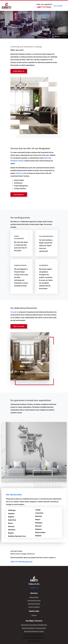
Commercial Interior (34, 601)
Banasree (11, 527)
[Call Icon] (35, 6)
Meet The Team (19, 327)
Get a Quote (58, 6)
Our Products (19, 195)
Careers (34, 615)
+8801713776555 (44, 7)
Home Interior (34, 597)
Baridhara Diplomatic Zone (17, 536)
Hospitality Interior (34, 604)
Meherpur (38, 526)
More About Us (19, 71)
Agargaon (11, 514)
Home (57, 37)
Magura (38, 520)
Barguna (11, 533)
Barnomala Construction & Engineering (34, 625)
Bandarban (12, 530)
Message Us (27, 562)
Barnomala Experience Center (34, 632)
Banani (10, 523)
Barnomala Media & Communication (34, 628)
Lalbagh (38, 510)
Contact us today (21, 173)
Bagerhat (11, 517)
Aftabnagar (12, 510)
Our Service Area (14, 495)
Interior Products (34, 607)
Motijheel (38, 536)
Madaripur (39, 516)
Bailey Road (12, 520)
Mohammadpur (40, 533)
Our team (13, 312)
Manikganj (39, 523)
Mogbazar (39, 529)
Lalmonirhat (39, 513)
